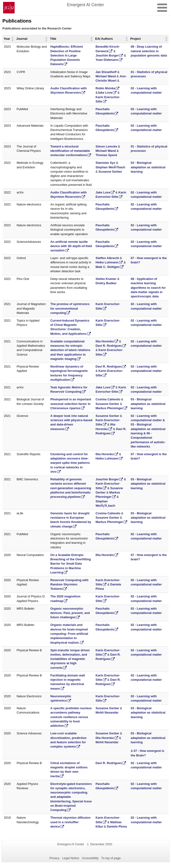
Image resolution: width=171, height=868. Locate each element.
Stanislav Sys (105, 163)
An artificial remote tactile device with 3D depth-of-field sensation (71, 246)
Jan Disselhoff (106, 72)
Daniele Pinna (117, 826)
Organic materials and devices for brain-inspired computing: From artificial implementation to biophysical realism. (69, 634)
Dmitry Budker (106, 283)
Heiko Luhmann (107, 262)
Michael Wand (106, 76)
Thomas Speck (106, 155)
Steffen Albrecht (107, 258)
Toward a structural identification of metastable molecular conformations (70, 151)
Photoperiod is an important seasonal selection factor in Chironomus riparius (71, 404)
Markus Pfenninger (109, 408)
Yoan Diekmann (107, 60)
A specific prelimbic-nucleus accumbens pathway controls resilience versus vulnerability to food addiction (71, 717)
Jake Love (105, 93)
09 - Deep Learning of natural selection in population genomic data (149, 51)
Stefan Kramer (106, 279)
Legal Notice (71, 858)
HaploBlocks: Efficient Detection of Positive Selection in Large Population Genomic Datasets (66, 55)
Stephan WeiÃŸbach (110, 167)
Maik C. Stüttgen (107, 267)
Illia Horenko (105, 341)
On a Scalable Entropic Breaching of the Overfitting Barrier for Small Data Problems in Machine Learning (70, 564)
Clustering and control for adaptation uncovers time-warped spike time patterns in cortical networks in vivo (70, 463)
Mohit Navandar (107, 712)
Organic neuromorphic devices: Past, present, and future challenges (70, 613)
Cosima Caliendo (108, 399)
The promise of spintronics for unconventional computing (70, 308)
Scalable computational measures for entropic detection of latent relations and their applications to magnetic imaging (70, 350)
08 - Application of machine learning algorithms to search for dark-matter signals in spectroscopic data (148, 288)
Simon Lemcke (106, 146)
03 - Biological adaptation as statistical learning (148, 167)
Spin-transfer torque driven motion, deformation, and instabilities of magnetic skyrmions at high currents (70, 659)
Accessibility (90, 858)
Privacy (55, 858)
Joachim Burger (107, 55)
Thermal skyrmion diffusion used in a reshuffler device (70, 822)
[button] (12, 39)
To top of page (111, 858)
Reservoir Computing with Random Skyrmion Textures (69, 584)
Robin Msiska (105, 88)
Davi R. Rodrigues (109, 346)
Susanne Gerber (110, 172)
